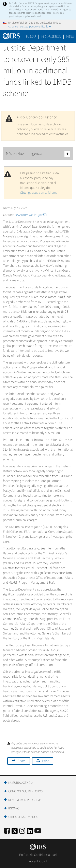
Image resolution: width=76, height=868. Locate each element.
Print (45, 761)
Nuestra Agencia (21, 783)
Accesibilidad (38, 861)
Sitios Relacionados (23, 817)
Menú (70, 37)
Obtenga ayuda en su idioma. (39, 193)
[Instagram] (22, 831)
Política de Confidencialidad (38, 855)
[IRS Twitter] (15, 832)
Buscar (31, 37)
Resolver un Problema (25, 800)
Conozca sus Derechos (25, 791)
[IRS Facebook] (7, 831)
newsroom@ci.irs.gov (31, 215)
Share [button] (22, 761)
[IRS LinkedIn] (30, 832)
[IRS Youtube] (38, 831)
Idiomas (14, 808)
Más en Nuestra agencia (38, 154)
